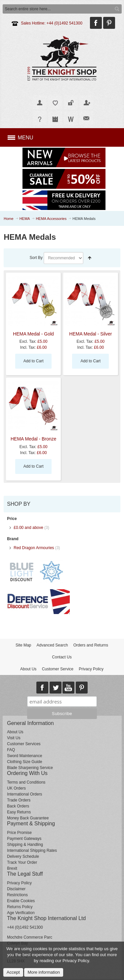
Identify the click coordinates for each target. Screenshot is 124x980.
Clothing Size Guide (24, 762)
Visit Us (14, 738)
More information (44, 972)
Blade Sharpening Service (30, 768)
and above (28, 528)
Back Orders (18, 806)
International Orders (24, 794)
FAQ (11, 750)
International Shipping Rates (32, 851)
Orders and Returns (91, 645)
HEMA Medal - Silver (90, 334)
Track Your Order (22, 862)
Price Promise (19, 833)
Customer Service (58, 669)
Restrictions (17, 895)
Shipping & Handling (25, 845)
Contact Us (62, 657)
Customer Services (24, 744)
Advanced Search (52, 645)
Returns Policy (20, 907)
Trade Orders (19, 800)
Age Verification (21, 913)
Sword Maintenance (24, 756)
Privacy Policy (91, 669)
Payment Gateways (24, 839)
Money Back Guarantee (28, 818)
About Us (28, 669)
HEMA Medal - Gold (33, 334)
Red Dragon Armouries (34, 548)
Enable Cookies (21, 901)
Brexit (12, 868)
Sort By (36, 258)
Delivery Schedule (23, 856)
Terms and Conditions (26, 782)
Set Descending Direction (90, 258)
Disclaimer (16, 889)
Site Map (23, 645)
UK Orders (16, 788)
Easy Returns (19, 812)
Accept (13, 972)
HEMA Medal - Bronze (33, 439)
